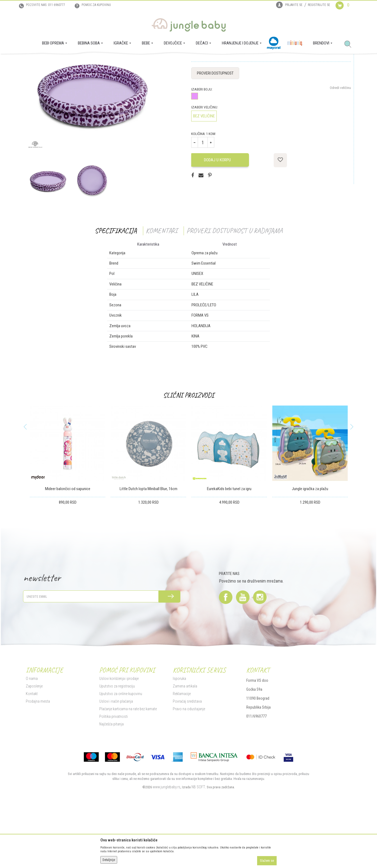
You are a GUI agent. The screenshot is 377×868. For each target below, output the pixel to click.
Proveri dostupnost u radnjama (234, 285)
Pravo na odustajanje (189, 764)
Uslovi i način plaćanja (116, 756)
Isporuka (179, 733)
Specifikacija (116, 285)
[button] (350, 44)
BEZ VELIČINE (204, 171)
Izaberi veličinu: (205, 162)
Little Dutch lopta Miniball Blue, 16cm (148, 544)
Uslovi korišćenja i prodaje (119, 733)
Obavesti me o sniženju (335, 102)
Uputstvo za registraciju (117, 741)
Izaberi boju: (202, 144)
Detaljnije (109, 860)
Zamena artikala (185, 741)
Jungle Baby (34, 61)
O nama (32, 733)
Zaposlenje (34, 741)
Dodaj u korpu (220, 215)
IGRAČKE (68, 61)
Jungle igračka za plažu (310, 544)
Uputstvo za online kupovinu (121, 748)
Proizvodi (52, 61)
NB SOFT (198, 842)
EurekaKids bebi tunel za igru (229, 544)
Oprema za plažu (114, 61)
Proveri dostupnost (215, 128)
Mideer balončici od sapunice (68, 544)
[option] (48, 234)
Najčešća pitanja (111, 779)
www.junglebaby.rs (167, 842)
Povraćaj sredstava (187, 756)
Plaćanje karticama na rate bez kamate (128, 764)
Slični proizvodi (188, 450)
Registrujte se (319, 5)
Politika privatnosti (114, 771)
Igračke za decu (88, 61)
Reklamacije (182, 748)
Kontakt (32, 748)
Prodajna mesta (38, 756)
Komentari (162, 285)
